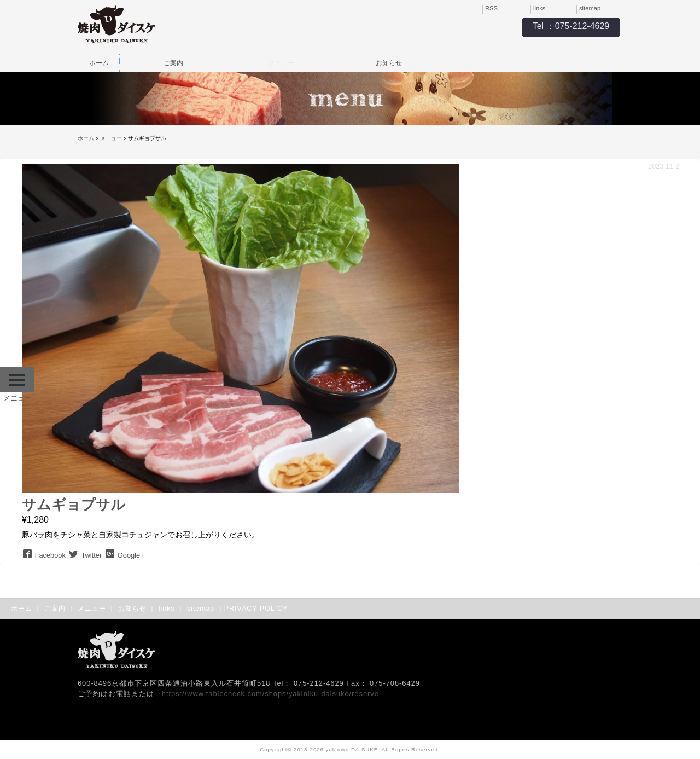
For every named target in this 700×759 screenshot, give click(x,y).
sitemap (590, 8)
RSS (491, 8)
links (539, 8)
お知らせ (389, 63)
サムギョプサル (74, 505)
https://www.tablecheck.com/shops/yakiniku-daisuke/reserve (270, 694)
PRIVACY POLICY (256, 609)
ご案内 (173, 63)
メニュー (281, 63)
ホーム (99, 63)
